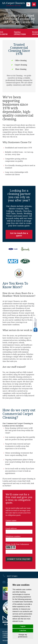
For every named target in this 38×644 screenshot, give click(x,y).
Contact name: (11, 521)
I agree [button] (23, 626)
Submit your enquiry (19, 559)
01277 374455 (28, 4)
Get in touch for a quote (19, 234)
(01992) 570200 (21, 34)
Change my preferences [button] (23, 636)
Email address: (11, 528)
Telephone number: (13, 536)
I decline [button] (23, 630)
